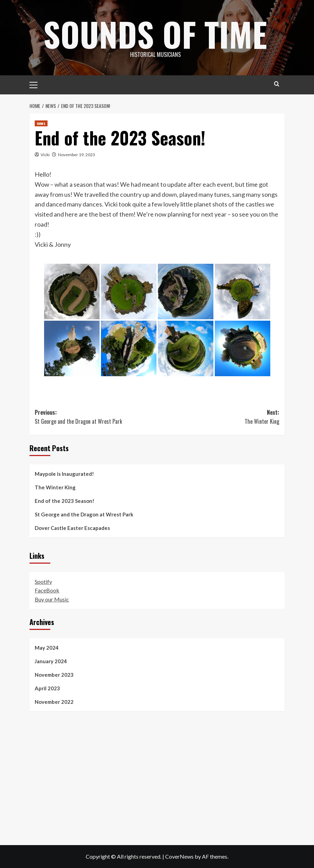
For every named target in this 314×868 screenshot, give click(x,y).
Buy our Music (52, 599)
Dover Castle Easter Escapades (72, 528)
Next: (218, 417)
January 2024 (51, 661)
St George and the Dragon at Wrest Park (84, 514)
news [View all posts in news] (41, 123)
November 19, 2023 (77, 155)
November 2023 (54, 675)
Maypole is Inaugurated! (64, 474)
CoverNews (179, 856)
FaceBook (47, 590)
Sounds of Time (155, 33)
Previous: (96, 417)
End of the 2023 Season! (65, 501)
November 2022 (54, 702)
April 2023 (47, 688)
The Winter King (55, 487)
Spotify (43, 582)
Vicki (45, 155)
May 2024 (47, 648)
